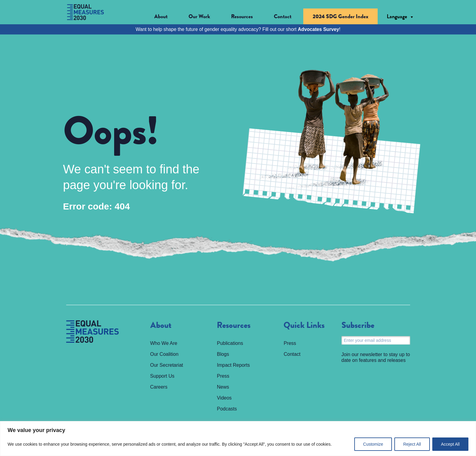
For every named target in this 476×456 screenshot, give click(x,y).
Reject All (412, 444)
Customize (373, 444)
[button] (165, 17)
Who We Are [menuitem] (164, 343)
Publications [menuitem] (230, 343)
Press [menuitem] (223, 376)
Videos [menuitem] (224, 398)
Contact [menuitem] (283, 16)
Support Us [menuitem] (162, 376)
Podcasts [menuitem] (227, 409)
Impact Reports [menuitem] (233, 365)
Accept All (450, 444)
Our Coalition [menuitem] (164, 354)
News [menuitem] (223, 387)
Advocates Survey (318, 29)
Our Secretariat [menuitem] (167, 365)
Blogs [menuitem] (223, 354)
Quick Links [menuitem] (304, 325)
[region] (238, 439)
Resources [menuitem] (234, 325)
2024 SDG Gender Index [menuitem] (340, 16)
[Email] (376, 340)
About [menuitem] (161, 325)
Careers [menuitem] (159, 387)
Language (397, 16)
